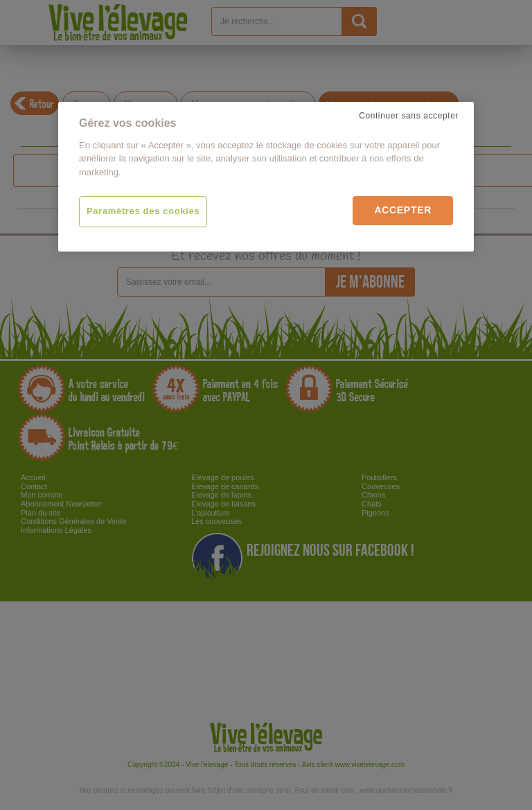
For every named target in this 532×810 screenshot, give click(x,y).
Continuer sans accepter (409, 116)
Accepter (403, 210)
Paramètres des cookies (143, 211)
